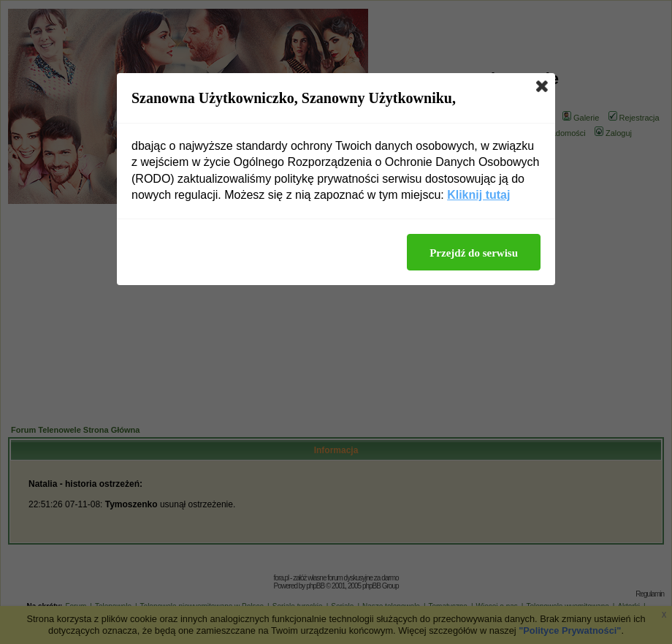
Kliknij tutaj (478, 195)
